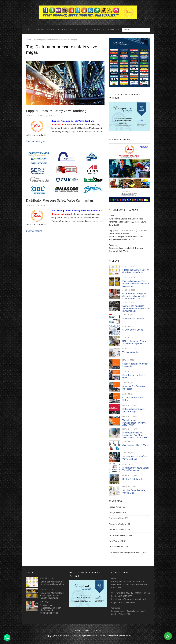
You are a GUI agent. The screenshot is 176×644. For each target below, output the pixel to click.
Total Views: (114, 541)
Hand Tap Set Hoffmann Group (134, 376)
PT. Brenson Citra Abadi (69, 636)
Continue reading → (36, 141)
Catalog (63, 30)
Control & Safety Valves (134, 479)
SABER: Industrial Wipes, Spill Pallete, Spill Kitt (134, 342)
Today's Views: (115, 507)
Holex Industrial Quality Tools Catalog (134, 410)
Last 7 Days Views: (117, 530)
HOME (29, 30)
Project (74, 30)
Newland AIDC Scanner (133, 318)
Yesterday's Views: (117, 518)
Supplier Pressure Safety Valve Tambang (56, 111)
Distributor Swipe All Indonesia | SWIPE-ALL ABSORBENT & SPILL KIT (135, 435)
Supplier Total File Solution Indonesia (135, 365)
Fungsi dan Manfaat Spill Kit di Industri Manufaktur (136, 271)
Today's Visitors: (116, 513)
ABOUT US (39, 30)
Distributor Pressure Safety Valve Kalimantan (60, 200)
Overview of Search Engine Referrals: (125, 552)
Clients (85, 30)
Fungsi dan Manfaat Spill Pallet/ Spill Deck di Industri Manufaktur (136, 284)
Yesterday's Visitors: (118, 524)
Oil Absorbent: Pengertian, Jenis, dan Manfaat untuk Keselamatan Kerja (135, 296)
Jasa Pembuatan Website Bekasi (118, 636)
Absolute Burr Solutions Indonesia (134, 388)
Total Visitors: (115, 547)
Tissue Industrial (130, 352)
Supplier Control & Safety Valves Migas (134, 492)
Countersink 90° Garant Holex (133, 399)
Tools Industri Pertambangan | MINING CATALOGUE (134, 423)
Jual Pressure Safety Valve (136, 445)
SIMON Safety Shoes (133, 330)
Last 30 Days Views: (117, 535)
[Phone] (7, 638)
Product (51, 30)
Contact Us (113, 30)
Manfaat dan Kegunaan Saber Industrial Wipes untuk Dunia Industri (136, 308)
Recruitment (98, 30)
